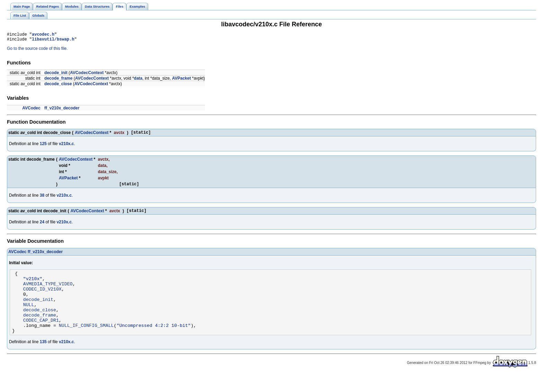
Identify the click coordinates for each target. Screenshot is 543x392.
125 (43, 147)
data (138, 80)
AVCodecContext (87, 75)
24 (42, 227)
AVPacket (181, 80)
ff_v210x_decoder (62, 110)
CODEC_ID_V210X (42, 298)
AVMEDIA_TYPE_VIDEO (48, 292)
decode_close (58, 86)
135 (43, 359)
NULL (29, 317)
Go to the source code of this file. (37, 51)
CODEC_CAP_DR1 (41, 336)
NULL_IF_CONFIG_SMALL (86, 342)
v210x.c (66, 147)
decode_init (56, 75)
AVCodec (31, 110)
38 (42, 199)
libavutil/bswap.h (53, 41)
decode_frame (58, 80)
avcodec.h (43, 35)
